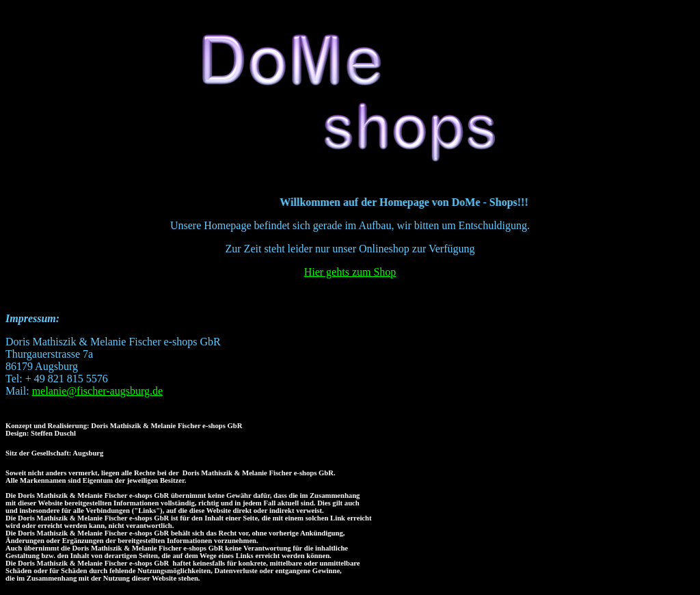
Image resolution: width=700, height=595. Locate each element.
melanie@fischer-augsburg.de (97, 391)
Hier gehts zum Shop (350, 272)
